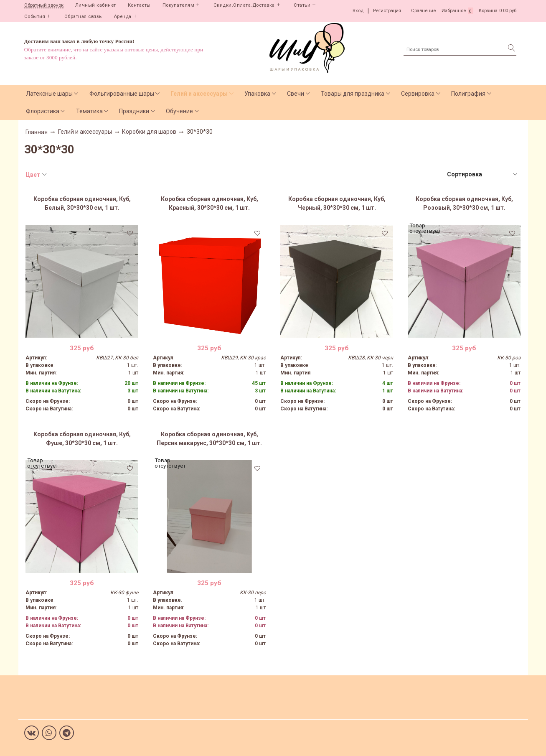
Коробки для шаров (149, 132)
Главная (37, 132)
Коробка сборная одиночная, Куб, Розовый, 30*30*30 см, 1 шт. (464, 203)
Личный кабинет (96, 5)
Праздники (134, 111)
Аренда (123, 17)
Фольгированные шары (122, 94)
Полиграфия (468, 94)
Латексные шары (49, 94)
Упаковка (257, 94)
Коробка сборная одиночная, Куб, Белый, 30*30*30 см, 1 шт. (82, 203)
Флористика (43, 111)
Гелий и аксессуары (199, 94)
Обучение (179, 111)
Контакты (139, 5)
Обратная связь (83, 17)
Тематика (89, 111)
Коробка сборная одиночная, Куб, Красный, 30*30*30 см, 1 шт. (210, 203)
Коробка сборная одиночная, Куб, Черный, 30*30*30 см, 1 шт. (337, 203)
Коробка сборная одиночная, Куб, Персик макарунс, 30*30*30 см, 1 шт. (209, 439)
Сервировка (418, 94)
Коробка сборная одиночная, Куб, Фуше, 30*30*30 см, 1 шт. (82, 439)
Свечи (296, 94)
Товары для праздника (353, 94)
